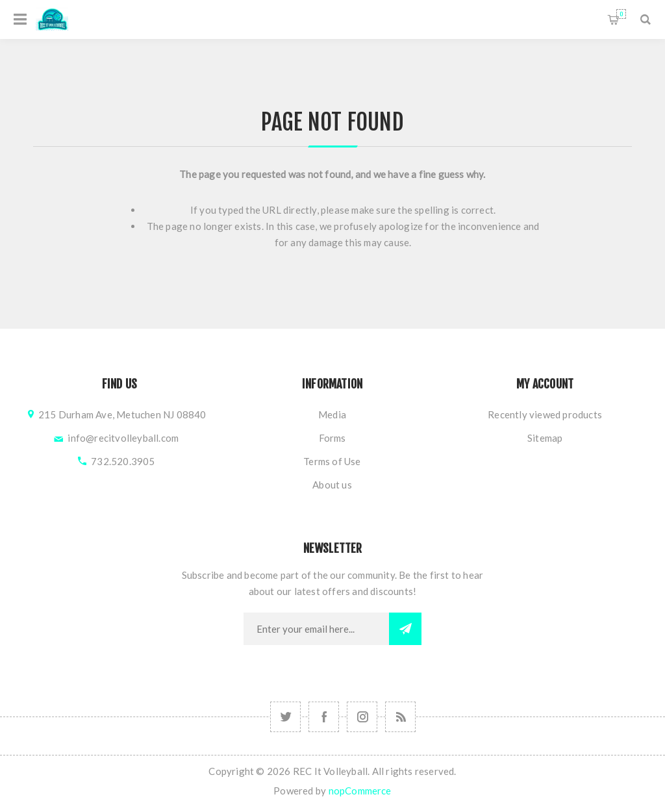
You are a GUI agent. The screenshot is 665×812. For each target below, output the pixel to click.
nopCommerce (360, 791)
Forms (332, 438)
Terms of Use (332, 461)
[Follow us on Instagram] (285, 717)
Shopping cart (621, 14)
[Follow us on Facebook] (324, 717)
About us (332, 485)
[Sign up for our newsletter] (316, 629)
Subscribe (405, 629)
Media (332, 414)
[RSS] (400, 717)
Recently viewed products (545, 414)
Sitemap (545, 438)
